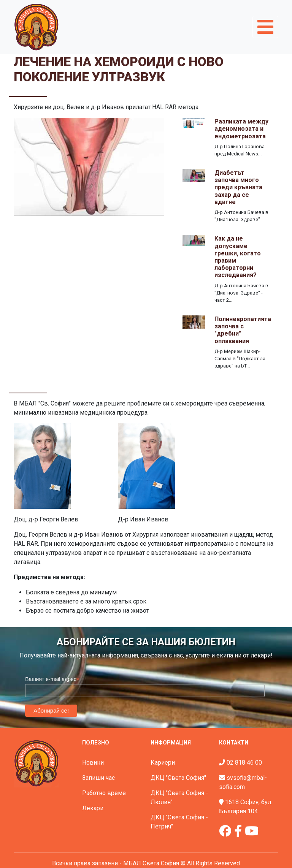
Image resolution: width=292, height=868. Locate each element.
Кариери (163, 763)
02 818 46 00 (244, 763)
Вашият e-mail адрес (52, 679)
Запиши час (98, 778)
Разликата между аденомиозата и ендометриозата (241, 129)
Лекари (93, 808)
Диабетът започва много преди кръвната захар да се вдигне (238, 187)
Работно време (104, 793)
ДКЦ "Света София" (178, 778)
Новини (93, 763)
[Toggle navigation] (265, 27)
